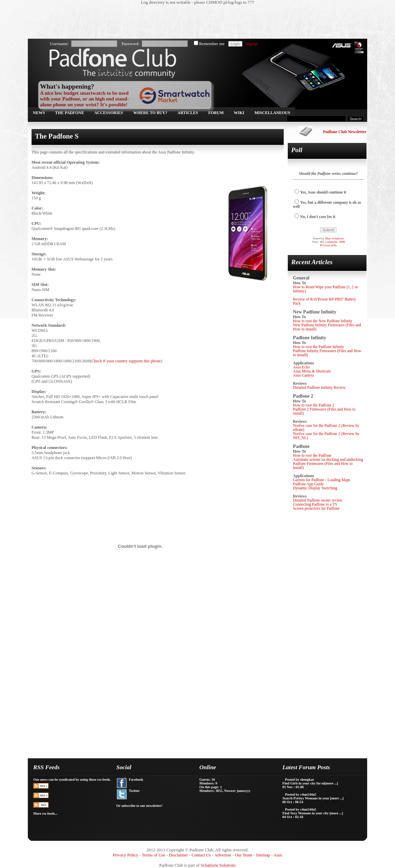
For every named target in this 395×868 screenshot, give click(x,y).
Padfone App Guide (308, 484)
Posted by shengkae (299, 780)
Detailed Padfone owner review (318, 500)
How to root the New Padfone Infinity (323, 321)
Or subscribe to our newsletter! (139, 806)
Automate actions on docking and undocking (328, 459)
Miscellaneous (272, 113)
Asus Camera (303, 375)
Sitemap (263, 855)
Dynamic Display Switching (315, 488)
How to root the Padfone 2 (314, 405)
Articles (188, 113)
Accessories (109, 113)
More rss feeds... (45, 813)
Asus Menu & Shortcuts (312, 371)
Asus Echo (301, 367)
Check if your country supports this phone (126, 361)
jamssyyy (244, 791)
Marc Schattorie (334, 238)
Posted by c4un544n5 (301, 794)
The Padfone (69, 113)
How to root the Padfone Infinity (318, 347)
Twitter (134, 791)
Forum (216, 113)
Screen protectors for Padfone (316, 508)
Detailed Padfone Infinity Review (319, 387)
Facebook (136, 780)
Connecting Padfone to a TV (315, 504)
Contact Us (201, 855)
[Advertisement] (194, 22)
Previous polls (328, 245)
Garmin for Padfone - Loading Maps (322, 480)
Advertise (223, 855)
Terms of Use (154, 855)
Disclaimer (178, 855)
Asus (278, 855)
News (39, 113)
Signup (251, 44)
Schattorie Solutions (218, 865)
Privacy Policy (126, 855)
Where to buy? (150, 113)
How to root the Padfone (312, 455)
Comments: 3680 (335, 242)
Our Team (243, 855)
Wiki (239, 113)
